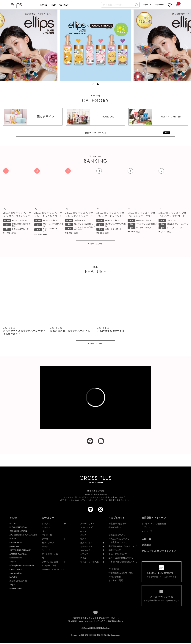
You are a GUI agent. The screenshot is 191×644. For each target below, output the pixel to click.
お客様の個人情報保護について (123, 563)
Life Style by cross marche (22, 567)
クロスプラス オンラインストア (159, 552)
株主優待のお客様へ (118, 525)
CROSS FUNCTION (18, 533)
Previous (5, 48)
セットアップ (48, 544)
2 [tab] (99, 85)
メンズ (83, 536)
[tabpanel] (95, 45)
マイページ (159, 5)
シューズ (46, 552)
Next (186, 48)
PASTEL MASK (16, 571)
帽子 (44, 559)
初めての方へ (115, 529)
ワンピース (47, 536)
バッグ (45, 548)
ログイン (147, 5)
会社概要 (146, 546)
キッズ (83, 533)
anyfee (13, 563)
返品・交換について (118, 555)
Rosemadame (16, 559)
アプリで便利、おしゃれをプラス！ (161, 576)
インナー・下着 (49, 567)
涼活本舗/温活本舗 (18, 582)
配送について (115, 552)
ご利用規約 (114, 571)
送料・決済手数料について (121, 559)
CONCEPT (65, 5)
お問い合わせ (115, 578)
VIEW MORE (95, 245)
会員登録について (117, 536)
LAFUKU (13, 578)
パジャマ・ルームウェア (53, 571)
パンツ (45, 533)
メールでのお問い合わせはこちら (95, 629)
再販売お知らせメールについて (123, 548)
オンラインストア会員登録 (154, 525)
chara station (16, 575)
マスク (83, 540)
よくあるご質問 (116, 582)
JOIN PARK (14, 548)
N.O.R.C (13, 525)
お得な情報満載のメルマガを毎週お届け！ (161, 600)
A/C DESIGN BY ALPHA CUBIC (23, 536)
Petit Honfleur (16, 544)
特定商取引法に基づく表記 (121, 574)
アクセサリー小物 (50, 555)
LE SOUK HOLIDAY (18, 529)
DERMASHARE (16, 590)
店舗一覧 (146, 541)
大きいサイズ (86, 529)
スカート (46, 529)
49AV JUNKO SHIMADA (20, 552)
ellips (12, 586)
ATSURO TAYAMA (18, 555)
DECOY (13, 540)
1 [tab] (94, 85)
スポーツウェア (87, 525)
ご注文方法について (118, 544)
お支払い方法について (119, 540)
